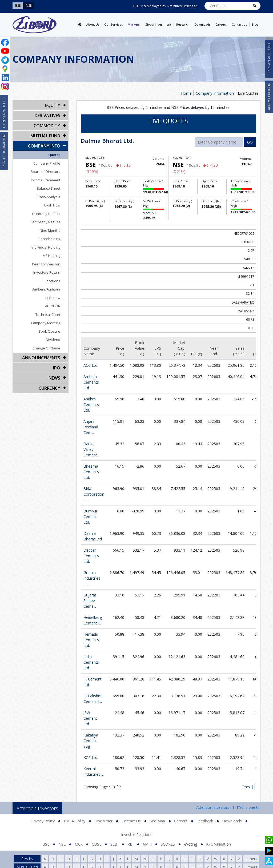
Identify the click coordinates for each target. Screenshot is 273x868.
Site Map (157, 821)
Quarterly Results (46, 214)
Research (183, 24)
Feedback (205, 821)
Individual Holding (46, 247)
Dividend (53, 340)
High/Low (53, 298)
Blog (255, 24)
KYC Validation (218, 844)
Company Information (215, 93)
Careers (221, 24)
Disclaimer (103, 821)
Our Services (113, 24)
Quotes (54, 155)
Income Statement (46, 180)
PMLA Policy (75, 821)
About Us (93, 24)
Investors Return (47, 272)
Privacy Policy (43, 821)
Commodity (47, 126)
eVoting (190, 844)
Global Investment (158, 24)
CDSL (97, 844)
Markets (134, 24)
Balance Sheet (49, 188)
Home (186, 93)
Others (251, 859)
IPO (57, 368)
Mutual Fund (45, 136)
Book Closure (49, 331)
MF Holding (51, 256)
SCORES (168, 844)
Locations (53, 281)
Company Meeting (46, 323)
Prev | (248, 787)
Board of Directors (45, 172)
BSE (46, 844)
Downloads (202, 24)
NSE (62, 844)
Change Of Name (46, 348)
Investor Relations (137, 835)
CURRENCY (49, 388)
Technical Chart (48, 314)
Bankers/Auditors (46, 289)
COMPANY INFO (44, 146)
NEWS (54, 378)
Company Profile (47, 163)
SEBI (114, 844)
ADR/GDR (53, 306)
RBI (131, 844)
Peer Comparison (46, 264)
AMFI (147, 844)
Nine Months (50, 230)
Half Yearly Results (45, 222)
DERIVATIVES (47, 116)
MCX (79, 844)
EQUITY (53, 105)
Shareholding (49, 239)
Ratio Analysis (49, 197)
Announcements (41, 358)
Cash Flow (52, 205)
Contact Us (239, 24)
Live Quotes (248, 93)
